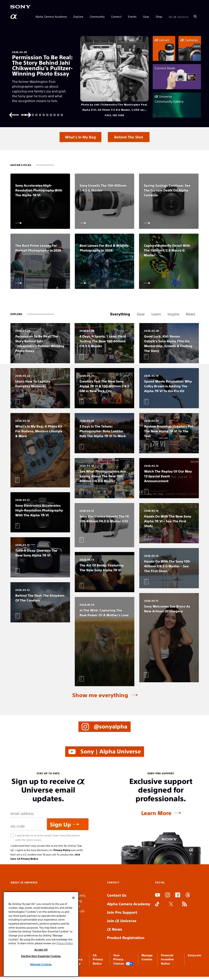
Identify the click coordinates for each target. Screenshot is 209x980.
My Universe (179, 16)
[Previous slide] (14, 115)
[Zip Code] (27, 826)
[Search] (195, 16)
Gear (146, 16)
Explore (78, 16)
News (115, 929)
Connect (116, 16)
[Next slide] (26, 115)
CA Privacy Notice (27, 859)
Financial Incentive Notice (167, 959)
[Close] (73, 898)
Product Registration (126, 938)
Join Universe (122, 921)
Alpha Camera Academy (51, 16)
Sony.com (194, 955)
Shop (159, 16)
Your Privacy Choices (123, 959)
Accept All (41, 950)
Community (97, 16)
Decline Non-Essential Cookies (41, 956)
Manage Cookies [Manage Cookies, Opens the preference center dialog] (41, 964)
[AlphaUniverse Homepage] (14, 17)
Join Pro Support (122, 912)
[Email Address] (27, 814)
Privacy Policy (62, 850)
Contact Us (117, 895)
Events (132, 16)
